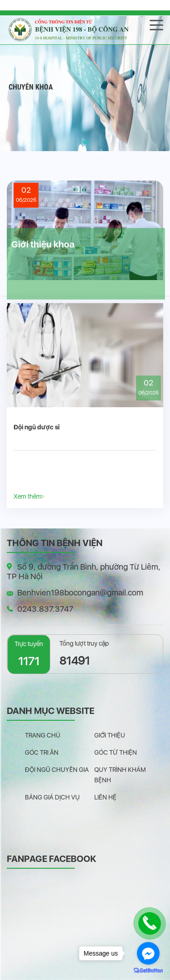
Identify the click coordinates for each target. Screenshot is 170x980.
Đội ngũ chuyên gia (57, 770)
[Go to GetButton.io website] (148, 971)
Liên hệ (105, 797)
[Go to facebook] (148, 953)
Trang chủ (43, 735)
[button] (85, 142)
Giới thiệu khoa (43, 244)
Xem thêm (29, 496)
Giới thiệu (110, 735)
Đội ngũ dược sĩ (36, 427)
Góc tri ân (42, 752)
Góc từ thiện (116, 752)
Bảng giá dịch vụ (52, 797)
